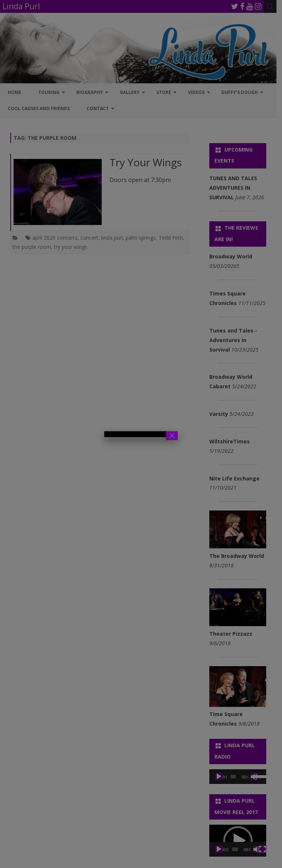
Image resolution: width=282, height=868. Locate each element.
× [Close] (172, 436)
